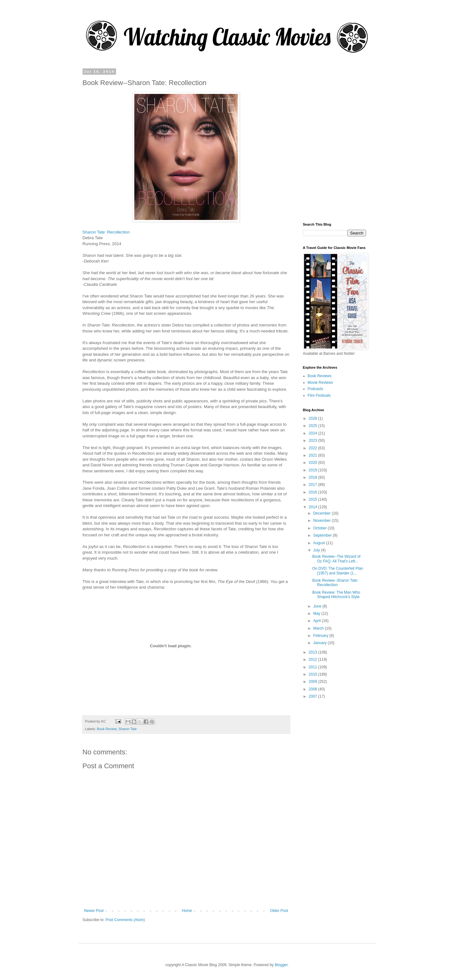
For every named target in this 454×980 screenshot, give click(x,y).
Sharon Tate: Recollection (106, 232)
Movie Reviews (320, 383)
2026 (313, 418)
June (318, 606)
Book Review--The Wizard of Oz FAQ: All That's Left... (336, 559)
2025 (313, 426)
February (321, 636)
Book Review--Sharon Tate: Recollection (335, 583)
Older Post (279, 911)
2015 (313, 499)
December (322, 513)
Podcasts (315, 389)
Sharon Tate (128, 729)
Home (187, 911)
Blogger (281, 965)
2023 (313, 441)
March (319, 628)
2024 (313, 433)
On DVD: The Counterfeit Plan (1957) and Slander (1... (338, 571)
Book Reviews (320, 376)
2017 (313, 485)
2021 (313, 455)
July (317, 550)
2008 (313, 689)
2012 (313, 660)
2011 (313, 667)
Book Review (107, 729)
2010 (313, 674)
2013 (313, 652)
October (320, 528)
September (323, 535)
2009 (313, 682)
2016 (313, 492)
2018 (313, 477)
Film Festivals (319, 395)
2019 (313, 470)
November (322, 521)
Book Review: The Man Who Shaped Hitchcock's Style (336, 595)
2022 (313, 448)
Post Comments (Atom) (125, 920)
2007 (313, 696)
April (317, 621)
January (320, 643)
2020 (313, 463)
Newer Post (94, 911)
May (317, 614)
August (320, 543)
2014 (313, 507)
